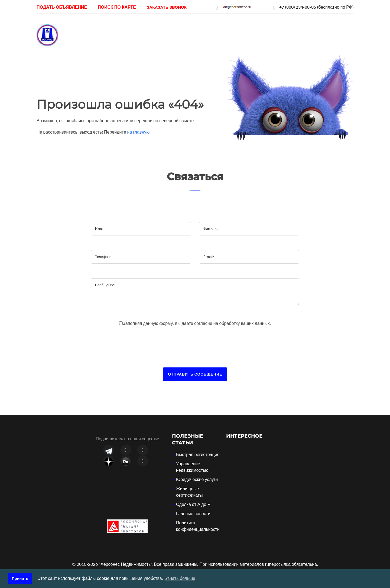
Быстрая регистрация (198, 454)
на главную (139, 132)
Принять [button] (20, 579)
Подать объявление (62, 7)
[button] (167, 7)
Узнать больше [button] (180, 578)
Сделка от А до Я (193, 504)
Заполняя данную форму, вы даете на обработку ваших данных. (197, 323)
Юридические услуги (197, 479)
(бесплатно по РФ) (316, 7)
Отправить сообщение (195, 374)
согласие (204, 323)
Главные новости (193, 513)
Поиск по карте (117, 7)
